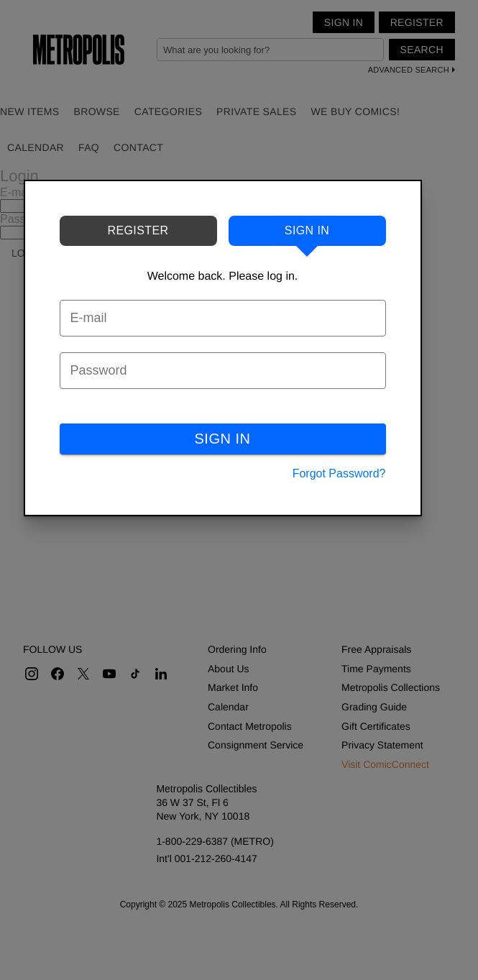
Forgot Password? (339, 473)
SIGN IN (223, 439)
